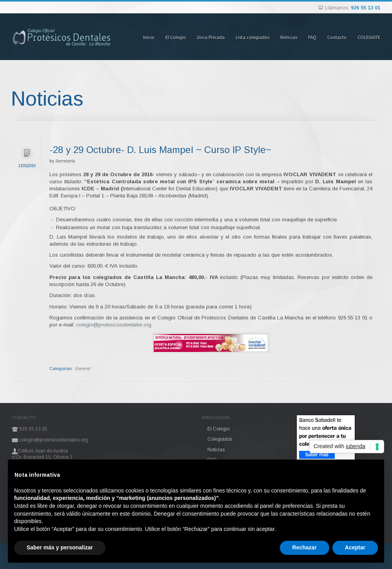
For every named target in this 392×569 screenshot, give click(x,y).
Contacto (337, 37)
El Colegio (176, 37)
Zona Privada (211, 37)
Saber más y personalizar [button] (60, 547)
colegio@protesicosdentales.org (114, 325)
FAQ (312, 37)
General (83, 369)
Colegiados (220, 439)
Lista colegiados (252, 37)
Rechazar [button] (305, 547)
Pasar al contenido (129, 13)
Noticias (289, 37)
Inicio (149, 37)
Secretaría (65, 161)
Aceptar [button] (355, 547)
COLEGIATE (369, 37)
